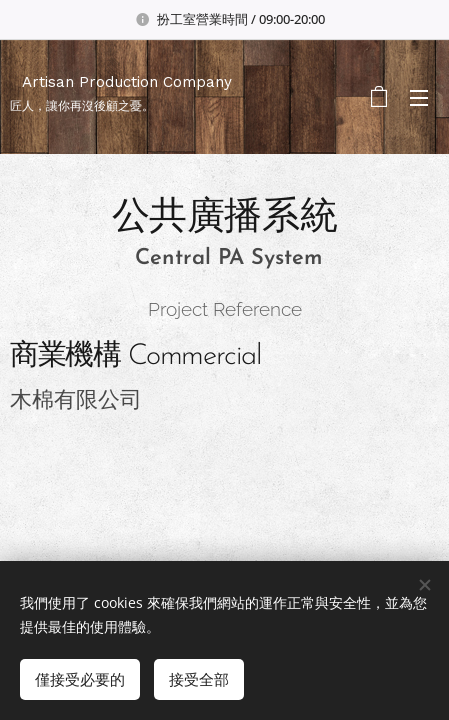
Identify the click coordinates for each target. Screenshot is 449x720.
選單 (419, 98)
